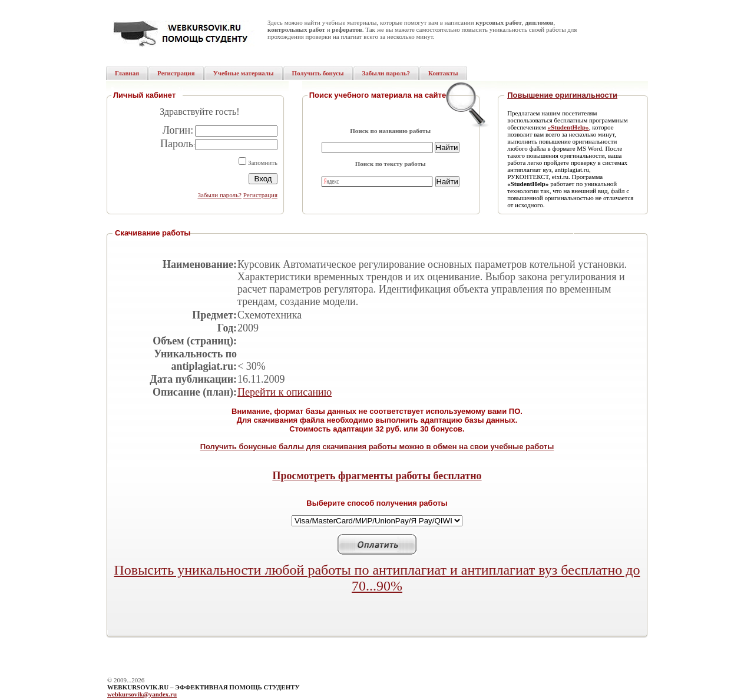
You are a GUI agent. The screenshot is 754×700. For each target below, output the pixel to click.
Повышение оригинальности (562, 95)
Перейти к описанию (285, 392)
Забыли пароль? (219, 195)
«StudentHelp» (568, 127)
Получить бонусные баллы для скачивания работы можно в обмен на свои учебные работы (377, 447)
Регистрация (260, 195)
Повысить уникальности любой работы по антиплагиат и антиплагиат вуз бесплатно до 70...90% (377, 578)
